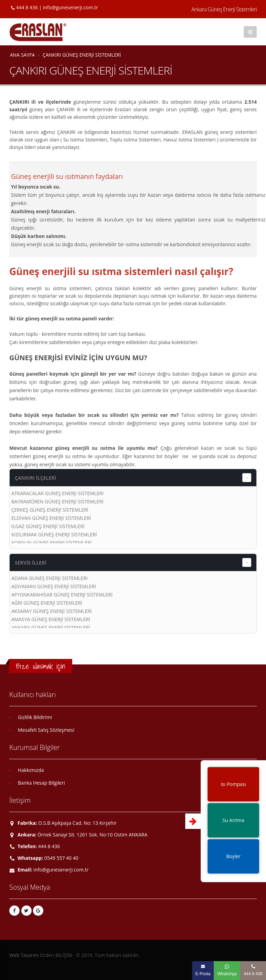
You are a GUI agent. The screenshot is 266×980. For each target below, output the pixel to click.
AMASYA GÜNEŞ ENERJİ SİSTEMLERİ (51, 619)
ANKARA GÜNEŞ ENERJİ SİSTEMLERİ (51, 628)
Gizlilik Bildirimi (35, 717)
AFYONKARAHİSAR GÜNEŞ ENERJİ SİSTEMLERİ (62, 595)
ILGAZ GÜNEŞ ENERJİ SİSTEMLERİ (48, 526)
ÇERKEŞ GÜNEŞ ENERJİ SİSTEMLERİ (50, 510)
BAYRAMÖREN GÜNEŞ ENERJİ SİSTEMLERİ (57, 502)
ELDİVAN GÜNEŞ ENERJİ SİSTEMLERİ (51, 518)
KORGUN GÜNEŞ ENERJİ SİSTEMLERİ (52, 543)
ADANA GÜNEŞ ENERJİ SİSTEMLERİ (49, 578)
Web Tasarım (24, 955)
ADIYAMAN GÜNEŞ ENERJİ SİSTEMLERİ (54, 586)
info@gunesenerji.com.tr (70, 7)
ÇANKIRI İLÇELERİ (35, 478)
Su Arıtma (233, 820)
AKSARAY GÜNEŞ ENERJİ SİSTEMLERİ (52, 611)
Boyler (233, 856)
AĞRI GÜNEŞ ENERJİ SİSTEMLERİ (47, 603)
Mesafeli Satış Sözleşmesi (46, 730)
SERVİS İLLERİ (31, 563)
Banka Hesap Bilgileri (41, 783)
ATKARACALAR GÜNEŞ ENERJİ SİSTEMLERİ (58, 493)
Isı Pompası (233, 784)
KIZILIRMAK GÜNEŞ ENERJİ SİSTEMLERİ (54, 534)
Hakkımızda (31, 770)
